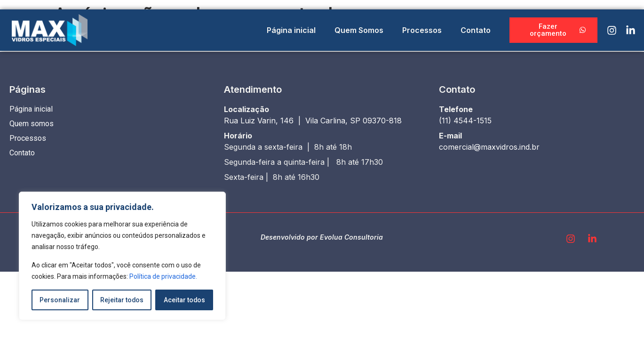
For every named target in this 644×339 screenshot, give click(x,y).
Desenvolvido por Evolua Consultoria (322, 237)
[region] (122, 256)
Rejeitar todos (122, 300)
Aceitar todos (184, 300)
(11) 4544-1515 (465, 121)
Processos (422, 30)
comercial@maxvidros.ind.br (489, 147)
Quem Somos (359, 30)
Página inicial (291, 30)
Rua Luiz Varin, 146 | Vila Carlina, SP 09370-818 (313, 121)
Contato (476, 30)
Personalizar (60, 300)
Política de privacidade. (163, 276)
